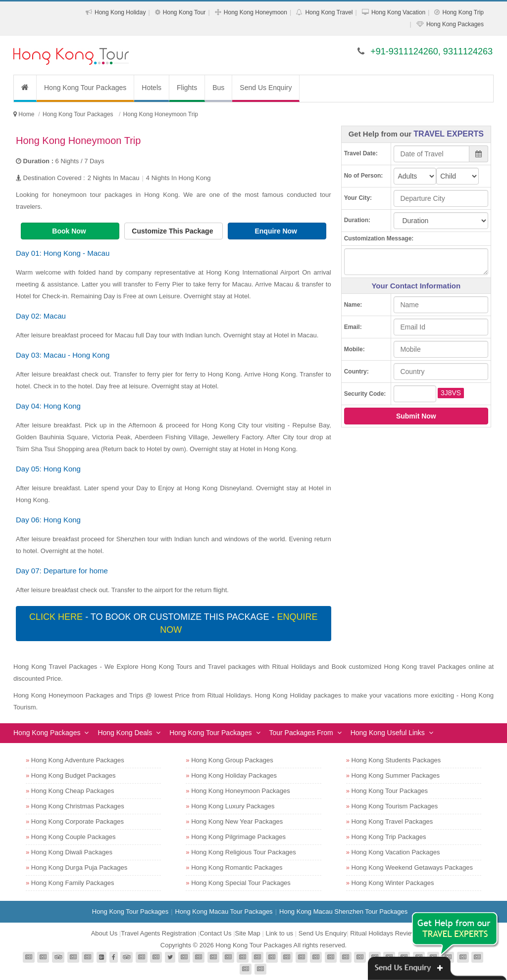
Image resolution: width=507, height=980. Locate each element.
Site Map (248, 933)
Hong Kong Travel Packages (392, 821)
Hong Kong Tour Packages (85, 88)
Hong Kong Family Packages (73, 883)
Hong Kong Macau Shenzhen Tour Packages (343, 911)
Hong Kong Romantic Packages (237, 867)
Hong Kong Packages (455, 24)
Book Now (70, 231)
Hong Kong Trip (463, 12)
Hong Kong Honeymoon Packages (240, 791)
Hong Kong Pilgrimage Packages (238, 837)
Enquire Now (277, 231)
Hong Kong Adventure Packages (78, 760)
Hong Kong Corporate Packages (77, 821)
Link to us (279, 933)
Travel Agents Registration (158, 933)
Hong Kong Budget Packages (74, 775)
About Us (104, 933)
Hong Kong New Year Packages (237, 821)
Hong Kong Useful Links (388, 733)
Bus (218, 88)
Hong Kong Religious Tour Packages (244, 852)
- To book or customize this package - (173, 623)
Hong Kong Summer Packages (396, 775)
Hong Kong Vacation (398, 12)
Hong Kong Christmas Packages (78, 806)
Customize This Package (173, 231)
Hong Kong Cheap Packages (73, 791)
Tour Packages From (301, 733)
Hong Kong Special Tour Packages (241, 883)
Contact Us (215, 933)
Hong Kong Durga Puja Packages (79, 867)
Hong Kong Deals (125, 733)
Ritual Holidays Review (383, 933)
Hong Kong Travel (329, 12)
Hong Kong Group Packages (232, 760)
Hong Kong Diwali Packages (72, 852)
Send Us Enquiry (266, 88)
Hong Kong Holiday (120, 12)
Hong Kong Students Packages (396, 760)
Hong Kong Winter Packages (393, 883)
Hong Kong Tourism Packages (395, 806)
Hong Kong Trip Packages (389, 837)
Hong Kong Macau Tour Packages (224, 911)
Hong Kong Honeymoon (255, 12)
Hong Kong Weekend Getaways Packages (412, 867)
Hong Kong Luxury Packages (233, 806)
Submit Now (416, 416)
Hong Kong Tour (184, 12)
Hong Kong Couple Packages (74, 837)
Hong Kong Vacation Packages (396, 852)
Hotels (152, 88)
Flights (187, 88)
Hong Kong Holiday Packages (234, 775)
